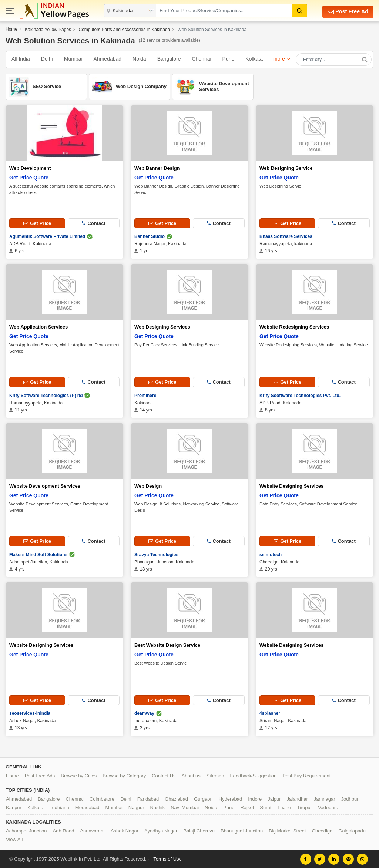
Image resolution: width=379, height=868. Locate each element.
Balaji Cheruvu (199, 830)
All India (21, 59)
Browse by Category (124, 775)
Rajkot (247, 807)
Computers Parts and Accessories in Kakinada (124, 30)
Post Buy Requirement (306, 775)
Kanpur (14, 807)
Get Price (37, 223)
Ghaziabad (176, 799)
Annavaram (92, 830)
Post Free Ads (40, 775)
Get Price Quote (29, 178)
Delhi (47, 59)
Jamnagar (325, 799)
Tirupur (304, 807)
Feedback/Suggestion (254, 775)
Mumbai (73, 59)
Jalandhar (297, 799)
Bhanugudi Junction (242, 830)
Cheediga (322, 830)
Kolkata (254, 59)
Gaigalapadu (352, 830)
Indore (255, 799)
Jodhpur (350, 799)
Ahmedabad (108, 59)
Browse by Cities (79, 775)
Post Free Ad (347, 12)
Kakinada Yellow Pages (48, 30)
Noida (139, 59)
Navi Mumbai (185, 807)
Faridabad (148, 799)
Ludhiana (59, 807)
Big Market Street (287, 830)
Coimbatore (102, 799)
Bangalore (169, 59)
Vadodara (328, 807)
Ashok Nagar (125, 830)
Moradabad (87, 807)
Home (11, 29)
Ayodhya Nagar (161, 830)
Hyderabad (231, 799)
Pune (229, 59)
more (279, 59)
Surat (266, 807)
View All (14, 839)
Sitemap (215, 775)
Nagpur (136, 807)
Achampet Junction (26, 830)
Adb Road (64, 830)
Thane (284, 807)
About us (191, 775)
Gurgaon (203, 799)
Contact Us (164, 775)
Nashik (157, 807)
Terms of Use (167, 859)
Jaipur (274, 799)
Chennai (201, 59)
